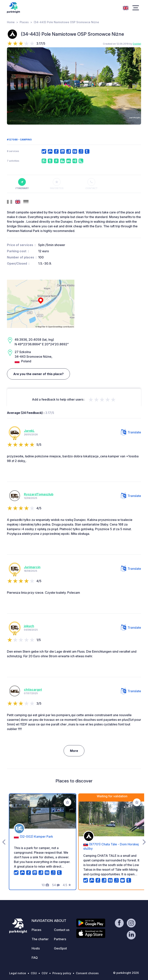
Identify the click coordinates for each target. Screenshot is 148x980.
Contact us (62, 930)
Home (11, 22)
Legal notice (18, 973)
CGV (45, 973)
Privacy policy (62, 973)
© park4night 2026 (126, 973)
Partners (60, 939)
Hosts (36, 948)
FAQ (35, 958)
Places (24, 22)
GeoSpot (60, 948)
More (74, 751)
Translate (131, 432)
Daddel (137, 44)
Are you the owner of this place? (38, 374)
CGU (34, 973)
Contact (91, 184)
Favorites (57, 184)
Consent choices (87, 973)
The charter (40, 939)
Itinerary (22, 184)
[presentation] (12, 86)
